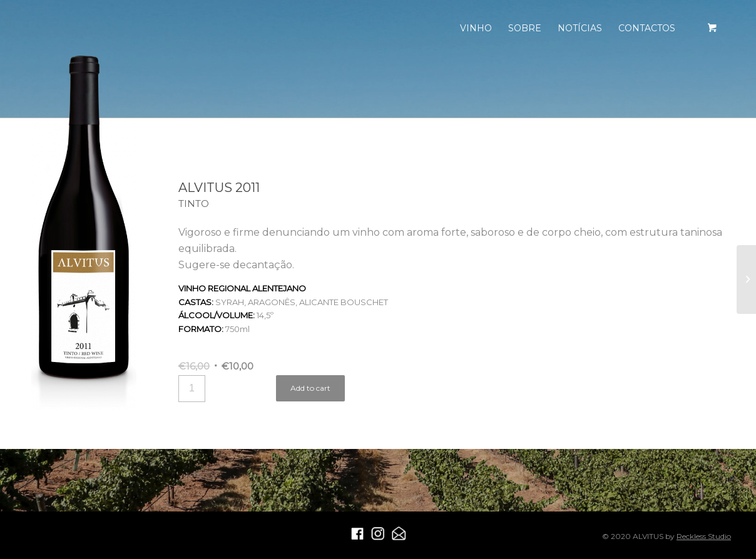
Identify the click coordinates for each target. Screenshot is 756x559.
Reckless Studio (704, 536)
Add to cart (310, 388)
